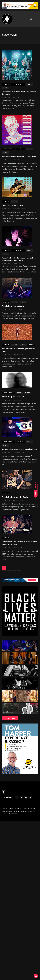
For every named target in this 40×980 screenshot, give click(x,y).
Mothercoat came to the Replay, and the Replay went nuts (19, 543)
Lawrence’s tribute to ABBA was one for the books (19, 93)
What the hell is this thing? (13, 205)
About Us (18, 808)
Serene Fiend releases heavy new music (19, 156)
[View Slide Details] (20, 609)
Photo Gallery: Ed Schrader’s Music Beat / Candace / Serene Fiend (20, 259)
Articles (6, 84)
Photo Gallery (18, 84)
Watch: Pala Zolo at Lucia (13, 306)
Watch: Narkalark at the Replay (15, 497)
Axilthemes (13, 814)
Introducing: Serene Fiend (13, 397)
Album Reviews (8, 149)
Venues (10, 808)
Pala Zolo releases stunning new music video (18, 350)
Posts (29, 84)
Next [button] (36, 611)
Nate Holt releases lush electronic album (19, 449)
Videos (31, 345)
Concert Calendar (29, 808)
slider (5, 88)
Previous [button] (4, 611)
